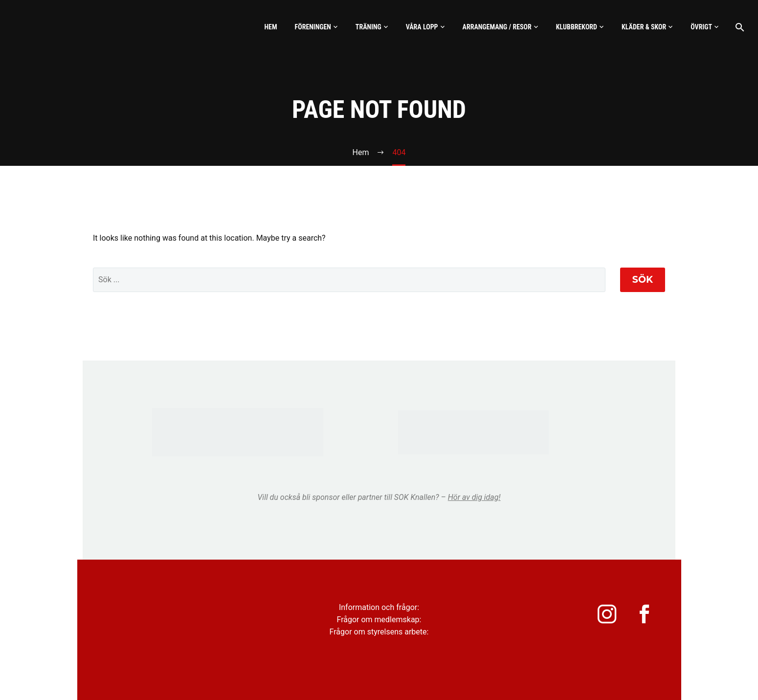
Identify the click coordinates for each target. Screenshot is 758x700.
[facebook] (645, 617)
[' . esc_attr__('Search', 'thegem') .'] (349, 280)
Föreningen (313, 27)
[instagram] (601, 617)
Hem (270, 27)
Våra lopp (422, 27)
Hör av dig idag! (474, 497)
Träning (368, 27)
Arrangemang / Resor (497, 27)
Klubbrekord (577, 27)
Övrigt (701, 27)
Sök (643, 280)
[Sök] (739, 27)
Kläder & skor (644, 27)
